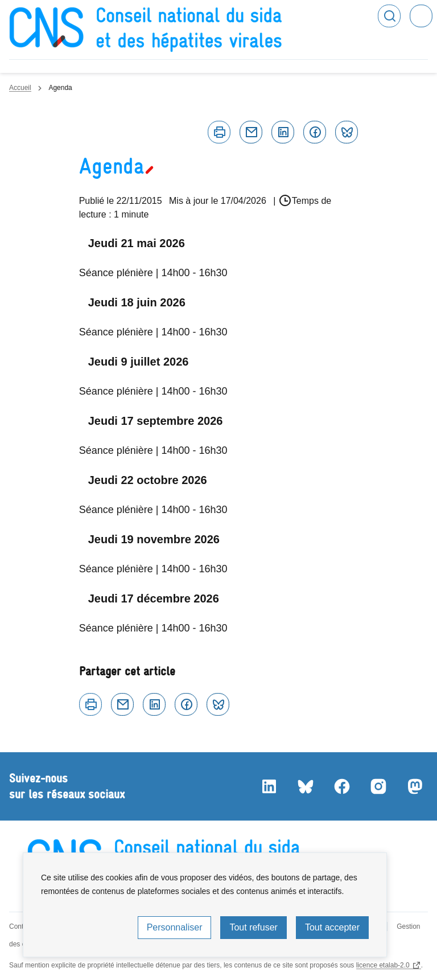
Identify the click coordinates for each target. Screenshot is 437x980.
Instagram (378, 786)
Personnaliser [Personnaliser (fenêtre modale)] (175, 927)
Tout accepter (332, 927)
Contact (21, 926)
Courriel (251, 132)
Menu (421, 16)
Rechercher (389, 16)
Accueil (20, 88)
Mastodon (414, 786)
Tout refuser (253, 927)
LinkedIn (269, 786)
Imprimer (219, 132)
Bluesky (347, 132)
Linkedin (283, 132)
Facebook (315, 132)
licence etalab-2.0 (383, 965)
